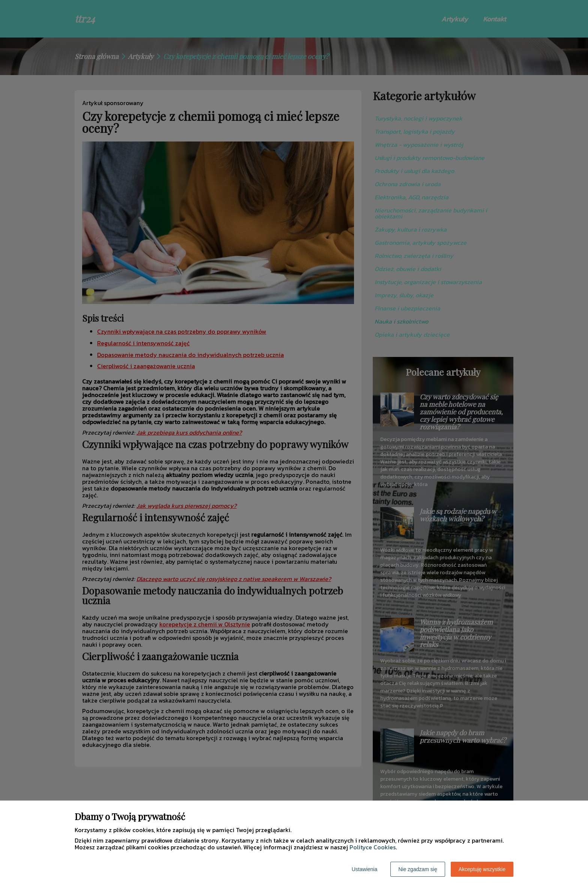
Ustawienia (364, 869)
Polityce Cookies (373, 847)
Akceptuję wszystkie (482, 869)
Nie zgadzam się (418, 869)
